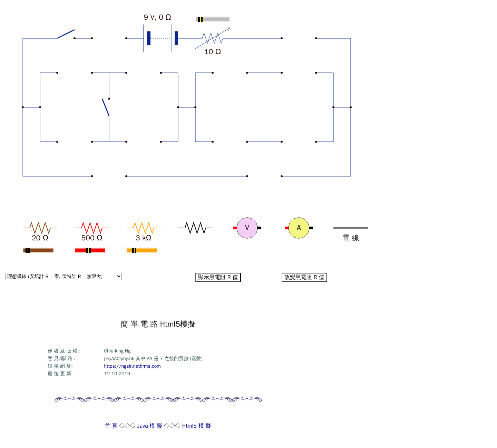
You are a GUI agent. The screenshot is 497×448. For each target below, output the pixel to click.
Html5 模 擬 (197, 426)
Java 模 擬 (150, 426)
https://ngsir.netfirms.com (133, 366)
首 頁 (111, 426)
